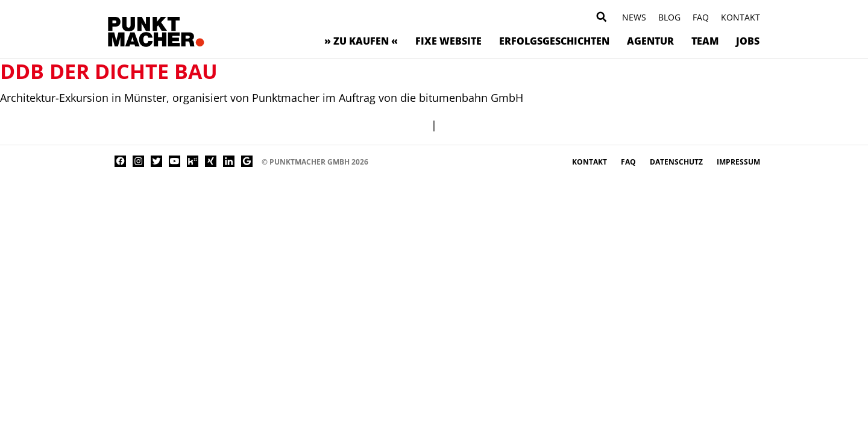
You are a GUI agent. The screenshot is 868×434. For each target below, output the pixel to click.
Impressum (738, 162)
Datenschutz (677, 162)
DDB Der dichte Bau (109, 71)
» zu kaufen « (361, 41)
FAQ (701, 17)
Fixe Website (448, 41)
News (634, 17)
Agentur (650, 41)
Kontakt (741, 17)
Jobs (748, 41)
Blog (669, 17)
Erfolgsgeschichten (554, 41)
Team (705, 41)
